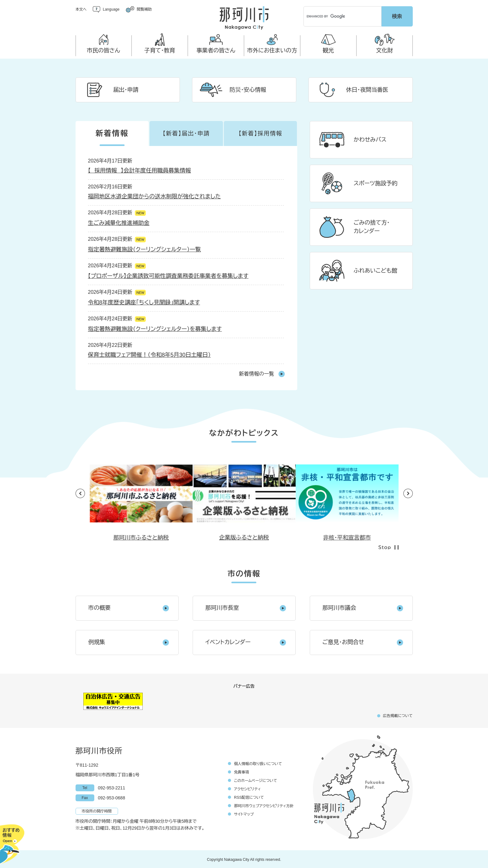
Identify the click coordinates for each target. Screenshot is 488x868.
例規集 (97, 641)
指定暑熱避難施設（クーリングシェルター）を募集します (155, 328)
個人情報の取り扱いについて (258, 763)
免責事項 (242, 771)
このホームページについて (256, 780)
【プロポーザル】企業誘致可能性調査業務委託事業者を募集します (168, 275)
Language (111, 9)
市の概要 (100, 607)
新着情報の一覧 (257, 373)
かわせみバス (370, 139)
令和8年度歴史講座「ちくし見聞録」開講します (144, 302)
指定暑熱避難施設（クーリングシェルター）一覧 (145, 249)
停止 (389, 546)
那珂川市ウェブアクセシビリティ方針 (264, 805)
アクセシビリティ (248, 788)
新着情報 (112, 132)
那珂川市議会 (339, 607)
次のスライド (408, 492)
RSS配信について (249, 797)
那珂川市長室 (222, 607)
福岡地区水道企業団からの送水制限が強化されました (155, 196)
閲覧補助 (144, 9)
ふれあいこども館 (376, 270)
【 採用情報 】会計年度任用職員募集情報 (140, 170)
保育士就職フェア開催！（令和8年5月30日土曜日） (150, 354)
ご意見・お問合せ (343, 641)
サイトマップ (244, 813)
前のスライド (80, 492)
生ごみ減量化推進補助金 (119, 222)
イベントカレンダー (228, 641)
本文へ (81, 9)
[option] (244, 488)
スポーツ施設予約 (376, 182)
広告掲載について (398, 715)
